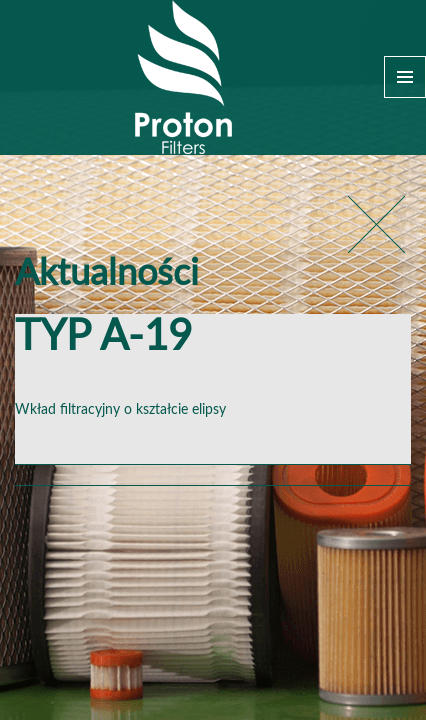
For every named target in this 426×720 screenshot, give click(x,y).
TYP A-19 (103, 337)
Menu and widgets (405, 77)
